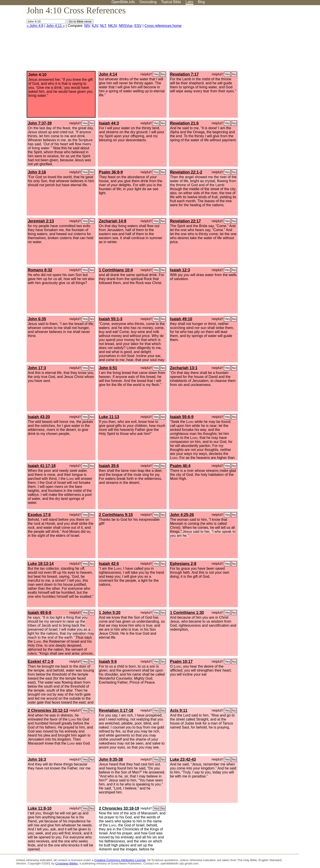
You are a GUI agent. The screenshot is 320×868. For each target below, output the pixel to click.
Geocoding (148, 2)
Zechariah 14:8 (113, 221)
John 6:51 (108, 368)
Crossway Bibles (66, 863)
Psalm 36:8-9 (111, 172)
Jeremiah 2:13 (41, 221)
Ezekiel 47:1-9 (41, 662)
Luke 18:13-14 (41, 564)
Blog (201, 2)
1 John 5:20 (110, 613)
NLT (103, 26)
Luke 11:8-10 (40, 808)
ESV (138, 26)
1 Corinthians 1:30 (187, 613)
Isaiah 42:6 (109, 564)
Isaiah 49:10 (181, 319)
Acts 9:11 (179, 711)
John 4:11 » (56, 26)
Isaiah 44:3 (109, 123)
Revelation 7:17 (184, 74)
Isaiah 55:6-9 (182, 417)
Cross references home (163, 26)
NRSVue (126, 26)
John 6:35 (37, 319)
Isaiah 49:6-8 (40, 613)
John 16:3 (37, 759)
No (163, 74)
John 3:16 (37, 172)
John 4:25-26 (182, 515)
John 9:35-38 (111, 759)
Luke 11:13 (109, 417)
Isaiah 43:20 (39, 417)
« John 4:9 (35, 26)
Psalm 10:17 (181, 662)
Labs (189, 2)
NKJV (112, 26)
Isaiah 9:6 (108, 662)
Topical (171, 2)
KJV (95, 26)
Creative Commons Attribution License (120, 860)
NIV (87, 26)
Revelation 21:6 (184, 123)
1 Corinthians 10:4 (116, 270)
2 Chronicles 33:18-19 (119, 808)
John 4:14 (108, 74)
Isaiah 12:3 (180, 270)
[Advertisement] (275, 40)
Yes (156, 74)
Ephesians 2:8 (183, 564)
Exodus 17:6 (39, 515)
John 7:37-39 (40, 123)
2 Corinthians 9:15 (116, 515)
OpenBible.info (123, 2)
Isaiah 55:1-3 (111, 319)
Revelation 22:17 (185, 221)
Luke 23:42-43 (183, 759)
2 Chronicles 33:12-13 (48, 711)
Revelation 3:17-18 (116, 711)
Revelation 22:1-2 (186, 172)
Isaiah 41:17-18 (42, 466)
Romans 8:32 (40, 270)
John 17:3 (37, 368)
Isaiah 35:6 (109, 466)
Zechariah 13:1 (184, 368)
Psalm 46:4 (180, 466)
